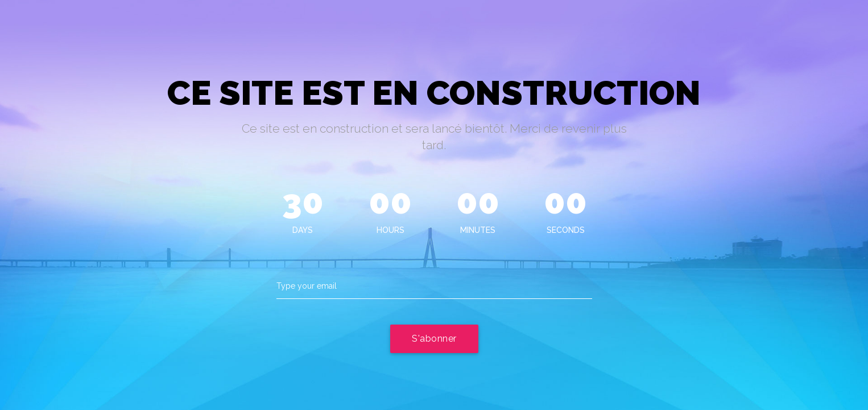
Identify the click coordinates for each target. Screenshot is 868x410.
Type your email (307, 286)
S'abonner (434, 339)
